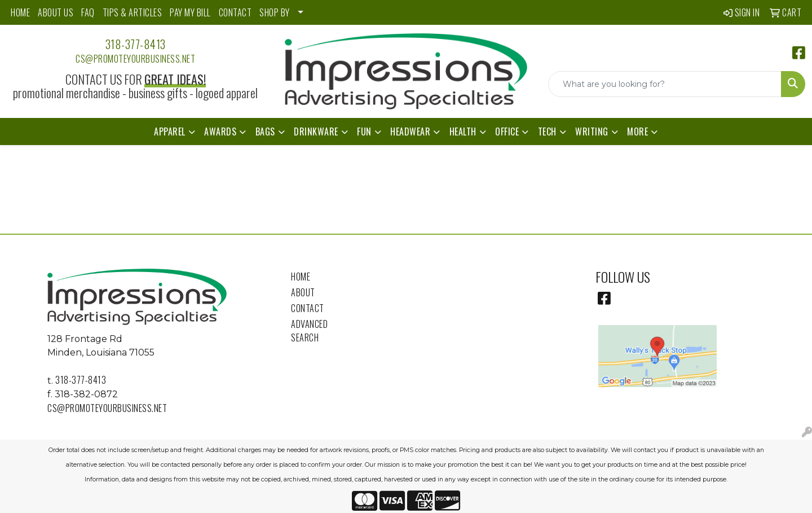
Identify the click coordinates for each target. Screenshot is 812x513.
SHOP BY (275, 12)
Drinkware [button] (316, 131)
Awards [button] (220, 131)
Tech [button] (547, 131)
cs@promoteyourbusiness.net (135, 59)
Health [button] (463, 131)
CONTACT (235, 12)
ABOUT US (56, 12)
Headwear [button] (410, 131)
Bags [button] (265, 131)
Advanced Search (309, 331)
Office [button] (507, 131)
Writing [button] (592, 131)
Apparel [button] (170, 131)
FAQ (88, 12)
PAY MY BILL (190, 12)
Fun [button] (364, 131)
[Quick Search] (665, 84)
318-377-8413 (136, 44)
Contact (308, 308)
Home (301, 277)
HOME (20, 12)
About (303, 292)
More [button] (637, 131)
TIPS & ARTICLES (133, 12)
